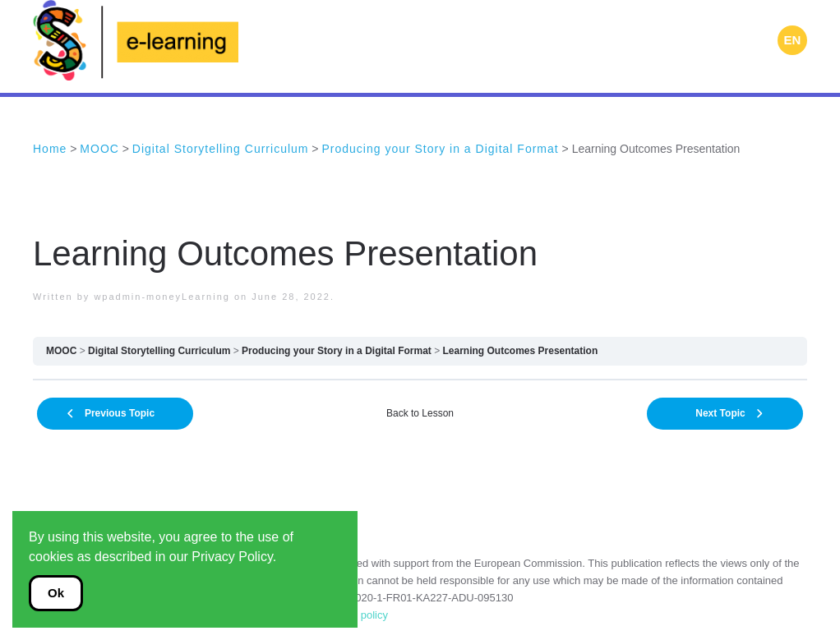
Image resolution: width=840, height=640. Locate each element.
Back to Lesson (420, 413)
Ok (56, 593)
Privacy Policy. (234, 557)
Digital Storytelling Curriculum (159, 351)
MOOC (61, 351)
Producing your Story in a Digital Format (337, 351)
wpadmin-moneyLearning (162, 297)
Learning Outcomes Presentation (521, 351)
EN (793, 40)
